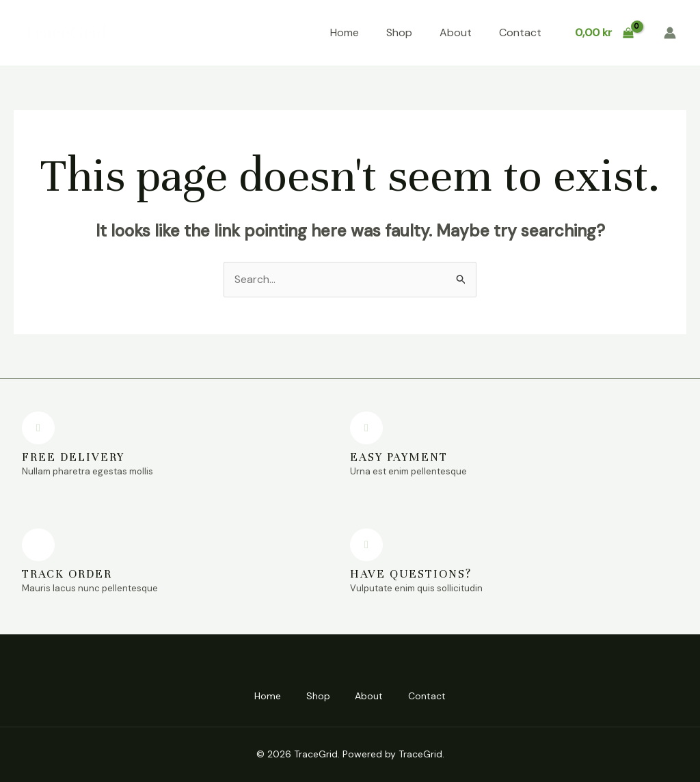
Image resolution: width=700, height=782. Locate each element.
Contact (520, 32)
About (456, 32)
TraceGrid (65, 33)
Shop (399, 32)
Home (345, 32)
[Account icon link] (670, 33)
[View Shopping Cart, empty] (604, 33)
